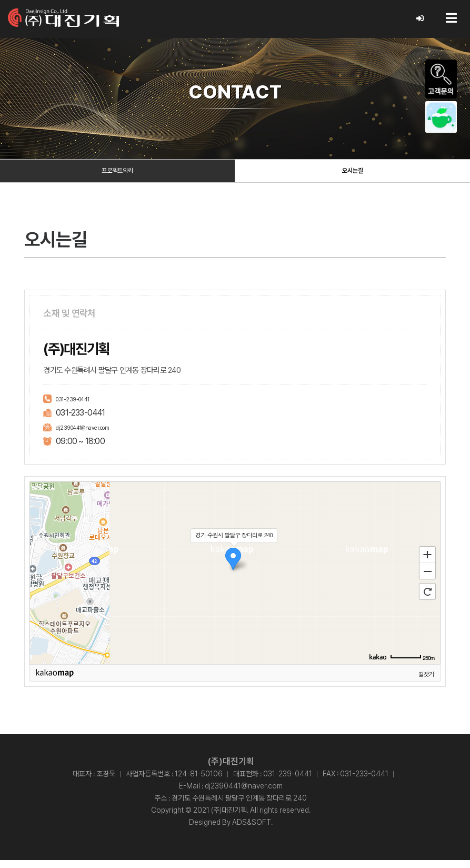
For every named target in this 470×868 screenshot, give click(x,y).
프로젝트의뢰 (117, 175)
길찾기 (426, 682)
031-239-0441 (81, 406)
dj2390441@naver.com (95, 434)
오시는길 (353, 175)
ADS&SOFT (252, 830)
